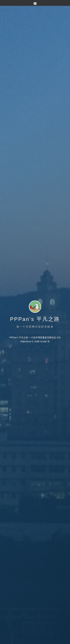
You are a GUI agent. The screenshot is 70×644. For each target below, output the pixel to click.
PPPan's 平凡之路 (35, 319)
